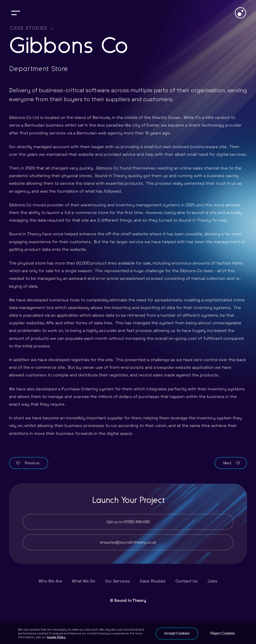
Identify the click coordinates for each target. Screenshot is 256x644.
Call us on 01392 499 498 (128, 522)
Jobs (212, 581)
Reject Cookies (223, 633)
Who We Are (50, 581)
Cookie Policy (56, 637)
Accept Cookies (177, 633)
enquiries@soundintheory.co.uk (128, 542)
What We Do (84, 581)
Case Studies (29, 28)
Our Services (118, 581)
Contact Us (187, 581)
